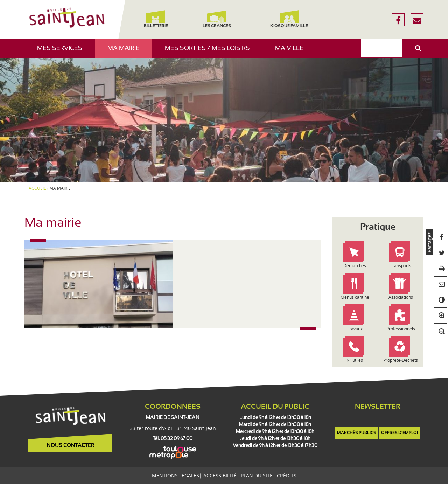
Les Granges (216, 19)
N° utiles (355, 360)
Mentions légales (176, 475)
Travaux (355, 329)
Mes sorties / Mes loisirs (210, 52)
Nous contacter (71, 445)
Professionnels (401, 329)
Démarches (355, 266)
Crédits (287, 475)
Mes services (62, 52)
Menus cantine (355, 297)
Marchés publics (357, 433)
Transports (401, 266)
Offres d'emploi (400, 433)
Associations (401, 297)
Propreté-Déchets (401, 360)
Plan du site (257, 475)
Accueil (37, 188)
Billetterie (156, 19)
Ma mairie (126, 52)
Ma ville (292, 52)
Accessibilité (220, 475)
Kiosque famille (289, 19)
